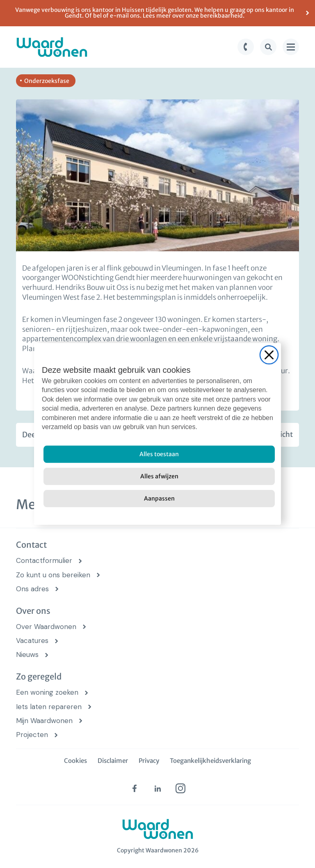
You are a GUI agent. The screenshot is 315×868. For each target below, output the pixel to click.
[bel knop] (246, 47)
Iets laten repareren (49, 707)
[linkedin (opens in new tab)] (157, 788)
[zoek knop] (268, 47)
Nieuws (27, 655)
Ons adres (32, 589)
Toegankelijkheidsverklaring (210, 761)
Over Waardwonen (46, 627)
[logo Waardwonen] (52, 47)
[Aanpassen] (159, 499)
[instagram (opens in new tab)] (180, 788)
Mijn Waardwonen (44, 721)
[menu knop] (291, 47)
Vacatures (32, 641)
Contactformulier (44, 561)
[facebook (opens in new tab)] (135, 788)
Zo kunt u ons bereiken (53, 575)
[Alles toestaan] (159, 455)
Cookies (75, 761)
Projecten (32, 735)
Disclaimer (113, 761)
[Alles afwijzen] (159, 477)
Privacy (149, 761)
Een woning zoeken (47, 692)
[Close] (269, 355)
